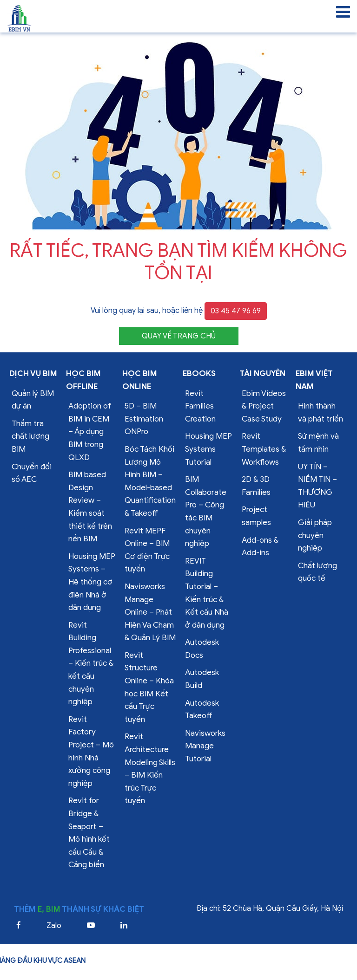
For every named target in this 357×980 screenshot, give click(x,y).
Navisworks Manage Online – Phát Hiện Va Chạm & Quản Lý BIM (150, 612)
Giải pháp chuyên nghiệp (315, 535)
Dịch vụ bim (33, 373)
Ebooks (199, 373)
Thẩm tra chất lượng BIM (30, 436)
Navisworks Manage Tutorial (205, 746)
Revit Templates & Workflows (264, 449)
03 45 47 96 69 (236, 311)
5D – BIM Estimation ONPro (144, 419)
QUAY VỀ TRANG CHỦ (179, 336)
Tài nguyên (262, 373)
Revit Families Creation (200, 406)
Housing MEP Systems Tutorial (208, 449)
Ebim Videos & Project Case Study (264, 406)
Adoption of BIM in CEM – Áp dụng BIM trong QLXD (90, 432)
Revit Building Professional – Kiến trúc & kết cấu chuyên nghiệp (91, 664)
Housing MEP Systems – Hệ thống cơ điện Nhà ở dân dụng (92, 582)
